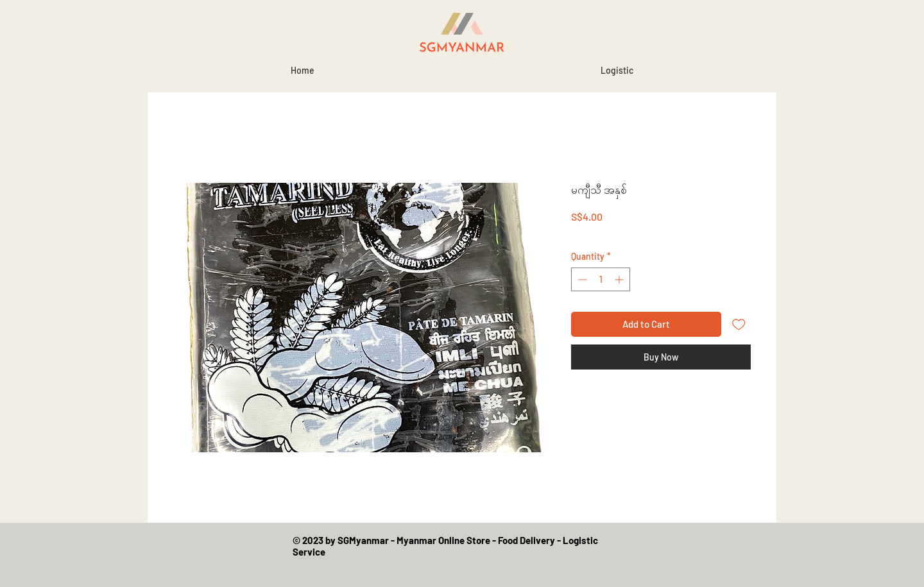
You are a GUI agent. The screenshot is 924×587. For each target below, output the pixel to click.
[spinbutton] (601, 279)
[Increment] (620, 279)
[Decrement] (581, 279)
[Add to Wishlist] (739, 324)
